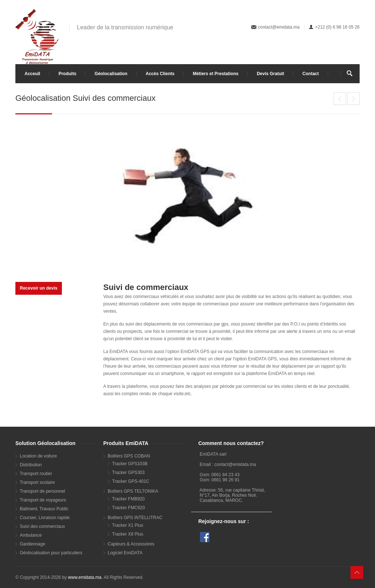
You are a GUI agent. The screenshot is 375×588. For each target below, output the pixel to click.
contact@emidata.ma (279, 27)
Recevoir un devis (39, 288)
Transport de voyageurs (43, 500)
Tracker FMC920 (129, 508)
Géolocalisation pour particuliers (51, 553)
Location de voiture (38, 456)
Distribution (31, 465)
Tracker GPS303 (128, 473)
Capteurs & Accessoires (131, 544)
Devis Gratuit (270, 74)
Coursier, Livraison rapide (45, 518)
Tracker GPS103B (130, 464)
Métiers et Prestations (216, 74)
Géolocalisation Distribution (340, 99)
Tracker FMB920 (128, 499)
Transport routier (36, 474)
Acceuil (32, 74)
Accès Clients (160, 74)
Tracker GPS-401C (131, 481)
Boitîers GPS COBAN (129, 456)
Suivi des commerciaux (42, 526)
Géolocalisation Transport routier (353, 99)
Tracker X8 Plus (128, 534)
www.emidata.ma (85, 577)
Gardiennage (32, 544)
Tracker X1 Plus (128, 525)
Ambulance (31, 535)
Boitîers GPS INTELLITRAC (135, 518)
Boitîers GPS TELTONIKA (133, 491)
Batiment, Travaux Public (44, 509)
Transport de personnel (42, 491)
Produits (68, 74)
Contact (311, 74)
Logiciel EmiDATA (125, 553)
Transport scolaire (37, 482)
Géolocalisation (111, 74)
